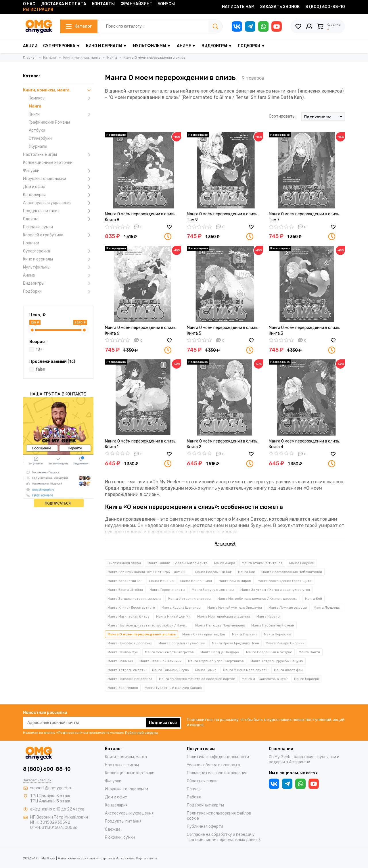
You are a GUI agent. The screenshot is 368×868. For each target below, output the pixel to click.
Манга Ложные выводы (288, 608)
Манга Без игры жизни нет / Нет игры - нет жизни (149, 572)
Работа (194, 797)
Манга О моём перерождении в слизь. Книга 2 (223, 444)
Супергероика (58, 251)
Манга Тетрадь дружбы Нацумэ (277, 661)
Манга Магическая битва (129, 616)
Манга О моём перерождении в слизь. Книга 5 (223, 330)
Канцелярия (58, 195)
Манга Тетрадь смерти (126, 670)
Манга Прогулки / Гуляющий (182, 643)
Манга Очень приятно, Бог (204, 634)
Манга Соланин (120, 661)
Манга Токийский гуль (170, 670)
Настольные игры (58, 155)
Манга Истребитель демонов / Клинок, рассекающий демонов (259, 599)
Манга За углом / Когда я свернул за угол (275, 590)
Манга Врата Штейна (125, 590)
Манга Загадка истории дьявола (134, 599)
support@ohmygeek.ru (51, 788)
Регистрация (38, 10)
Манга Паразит (245, 634)
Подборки (58, 292)
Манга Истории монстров (189, 599)
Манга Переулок (277, 634)
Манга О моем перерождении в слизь (142, 634)
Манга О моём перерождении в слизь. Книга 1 (141, 444)
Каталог (77, 26)
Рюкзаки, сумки (38, 227)
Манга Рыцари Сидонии (285, 643)
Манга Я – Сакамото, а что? (265, 679)
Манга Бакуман (302, 563)
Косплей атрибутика (58, 235)
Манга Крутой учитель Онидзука (235, 608)
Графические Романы (49, 122)
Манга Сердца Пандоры (220, 652)
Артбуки (37, 130)
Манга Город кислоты (167, 590)
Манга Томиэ (206, 670)
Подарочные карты (205, 805)
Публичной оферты (141, 733)
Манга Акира (225, 563)
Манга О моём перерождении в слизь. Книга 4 (304, 444)
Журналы (38, 146)
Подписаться (163, 723)
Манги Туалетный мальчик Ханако (173, 688)
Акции (30, 46)
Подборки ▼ (251, 46)
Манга (35, 106)
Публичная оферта (205, 826)
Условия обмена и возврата (213, 765)
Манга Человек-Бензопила (130, 679)
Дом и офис (58, 187)
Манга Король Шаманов (181, 608)
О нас (29, 4)
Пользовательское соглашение (217, 773)
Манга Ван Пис (161, 581)
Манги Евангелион (123, 688)
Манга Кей (314, 599)
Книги (61, 114)
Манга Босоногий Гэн (125, 581)
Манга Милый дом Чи (173, 616)
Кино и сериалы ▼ (107, 46)
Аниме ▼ (186, 46)
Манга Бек (246, 572)
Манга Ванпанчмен (196, 581)
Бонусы (166, 4)
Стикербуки (40, 138)
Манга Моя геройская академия (224, 616)
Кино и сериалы (58, 259)
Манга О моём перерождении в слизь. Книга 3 (304, 330)
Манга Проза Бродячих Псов (235, 643)
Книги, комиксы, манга (58, 90)
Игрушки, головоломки (58, 179)
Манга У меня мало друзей (245, 670)
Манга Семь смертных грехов (169, 652)
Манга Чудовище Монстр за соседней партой (197, 679)
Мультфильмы (58, 267)
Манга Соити (309, 652)
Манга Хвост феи (288, 670)
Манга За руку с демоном (213, 590)
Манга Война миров (235, 581)
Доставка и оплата (64, 4)
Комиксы (61, 98)
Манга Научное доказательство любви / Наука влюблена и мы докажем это (149, 625)
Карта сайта (146, 858)
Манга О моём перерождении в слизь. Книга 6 (141, 330)
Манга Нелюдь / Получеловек (220, 625)
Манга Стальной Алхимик (160, 661)
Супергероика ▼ (62, 46)
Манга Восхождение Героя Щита (285, 581)
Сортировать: (282, 116)
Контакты (103, 4)
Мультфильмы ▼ (152, 46)
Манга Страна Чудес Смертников (216, 661)
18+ (39, 349)
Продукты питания (58, 211)
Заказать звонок (280, 7)
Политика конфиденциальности (218, 757)
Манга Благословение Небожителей (292, 572)
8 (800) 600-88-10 (325, 7)
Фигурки (58, 171)
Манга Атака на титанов (262, 563)
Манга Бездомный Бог (213, 572)
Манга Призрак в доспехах (130, 643)
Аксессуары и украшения (58, 203)
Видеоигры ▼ (217, 46)
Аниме (58, 275)
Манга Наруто (268, 616)
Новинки (31, 243)
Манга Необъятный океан (273, 625)
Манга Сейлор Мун (123, 652)
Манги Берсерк (306, 679)
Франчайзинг (136, 4)
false (40, 369)
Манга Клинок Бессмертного (131, 608)
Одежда (58, 219)
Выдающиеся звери (124, 563)
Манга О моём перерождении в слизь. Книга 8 (141, 217)
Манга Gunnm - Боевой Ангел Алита (178, 563)
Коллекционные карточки (48, 163)
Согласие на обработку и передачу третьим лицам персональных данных (224, 837)
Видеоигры (58, 283)
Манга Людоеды (327, 608)
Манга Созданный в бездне (269, 652)
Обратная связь (202, 781)
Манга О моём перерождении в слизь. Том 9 (223, 217)
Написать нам (238, 7)
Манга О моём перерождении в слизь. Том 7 (304, 217)
